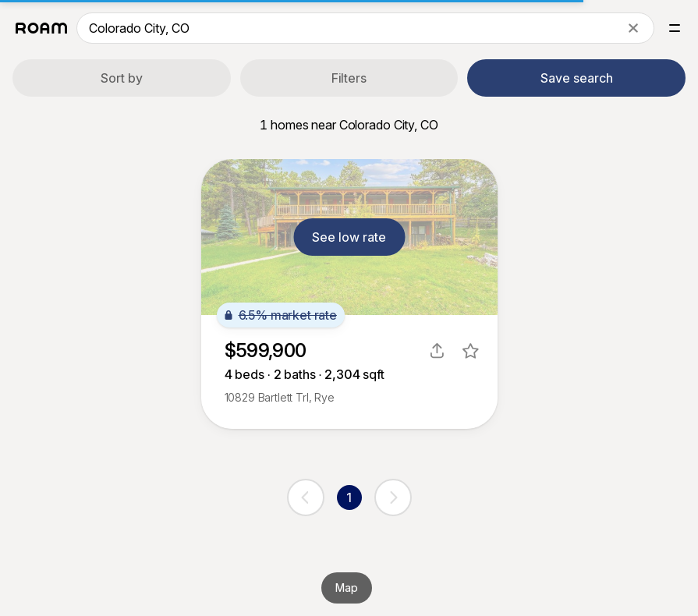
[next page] (393, 497)
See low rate (349, 237)
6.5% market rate (281, 315)
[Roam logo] (41, 28)
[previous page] (306, 497)
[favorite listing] (471, 351)
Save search (577, 78)
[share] (437, 351)
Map (347, 588)
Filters (349, 78)
